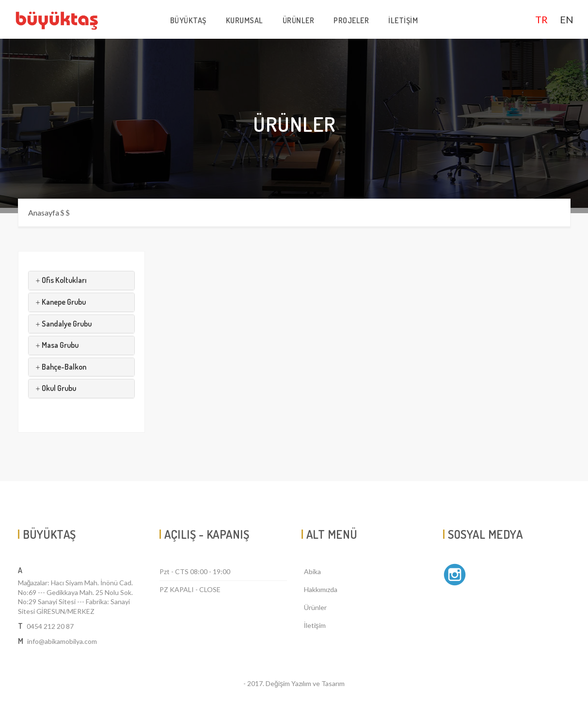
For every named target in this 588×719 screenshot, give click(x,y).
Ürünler (315, 607)
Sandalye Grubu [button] (64, 324)
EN (567, 19)
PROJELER (351, 20)
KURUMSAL (245, 20)
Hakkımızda (321, 589)
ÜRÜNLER (299, 20)
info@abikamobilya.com (62, 641)
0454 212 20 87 (50, 626)
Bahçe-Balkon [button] (61, 367)
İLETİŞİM (403, 20)
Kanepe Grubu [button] (61, 302)
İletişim (315, 625)
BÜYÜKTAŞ (188, 20)
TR (541, 19)
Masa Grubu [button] (57, 345)
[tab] (82, 281)
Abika (312, 571)
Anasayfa (44, 212)
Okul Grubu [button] (56, 388)
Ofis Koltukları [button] (61, 280)
